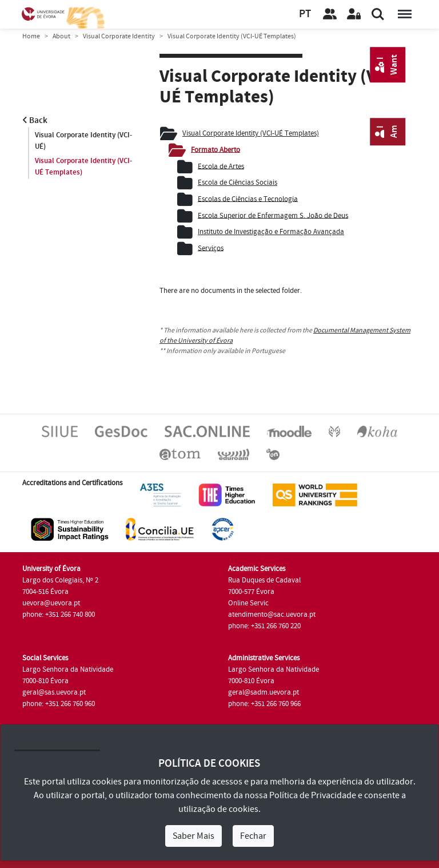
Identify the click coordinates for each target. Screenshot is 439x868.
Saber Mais (193, 836)
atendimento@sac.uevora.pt (272, 615)
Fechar (253, 836)
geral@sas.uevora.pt (54, 692)
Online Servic (248, 603)
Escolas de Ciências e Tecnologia (248, 199)
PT (305, 14)
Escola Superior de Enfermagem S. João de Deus (273, 215)
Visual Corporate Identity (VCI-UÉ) (83, 141)
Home (31, 36)
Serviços (211, 248)
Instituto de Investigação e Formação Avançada (271, 232)
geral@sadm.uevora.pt (264, 692)
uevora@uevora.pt (51, 603)
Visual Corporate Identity (119, 36)
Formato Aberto (215, 149)
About (61, 36)
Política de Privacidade (313, 795)
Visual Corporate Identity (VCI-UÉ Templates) (83, 167)
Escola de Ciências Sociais (238, 183)
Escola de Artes (221, 166)
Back (35, 120)
